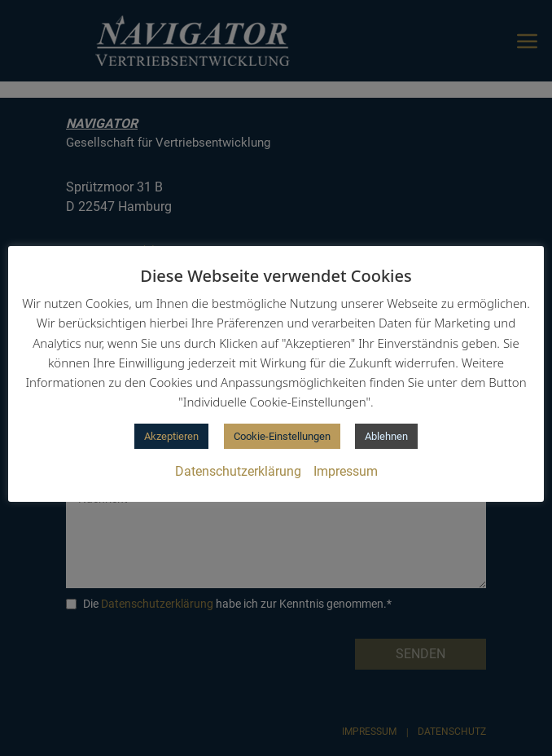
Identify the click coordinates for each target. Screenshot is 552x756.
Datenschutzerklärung (238, 471)
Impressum (346, 471)
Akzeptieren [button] (171, 436)
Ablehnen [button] (386, 436)
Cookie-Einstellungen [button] (282, 436)
